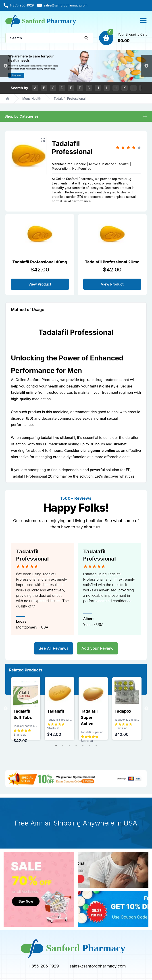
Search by (19, 88)
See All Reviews (54, 648)
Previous (6, 66)
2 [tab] (63, 745)
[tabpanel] (26, 709)
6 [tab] (90, 745)
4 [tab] (76, 745)
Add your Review (97, 648)
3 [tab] (69, 745)
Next (146, 66)
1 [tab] (56, 745)
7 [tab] (96, 745)
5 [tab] (83, 745)
